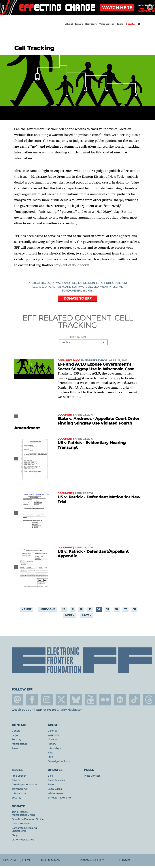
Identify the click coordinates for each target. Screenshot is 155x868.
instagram (47, 700)
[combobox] (83, 342)
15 (108, 609)
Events (52, 785)
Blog (50, 776)
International (19, 793)
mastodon (18, 700)
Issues (79, 24)
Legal (15, 735)
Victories (53, 739)
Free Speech (19, 776)
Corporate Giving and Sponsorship (24, 829)
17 (126, 609)
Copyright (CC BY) (16, 860)
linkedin (120, 700)
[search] (139, 24)
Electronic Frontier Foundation (32, 27)
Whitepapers (55, 793)
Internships (54, 748)
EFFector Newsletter (60, 798)
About (69, 24)
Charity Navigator (69, 710)
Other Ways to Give (23, 840)
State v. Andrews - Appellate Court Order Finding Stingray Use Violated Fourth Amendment (77, 423)
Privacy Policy (92, 860)
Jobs (50, 753)
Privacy (16, 780)
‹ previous (47, 609)
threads (149, 700)
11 (73, 609)
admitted (74, 378)
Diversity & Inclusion (59, 761)
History (52, 744)
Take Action (107, 24)
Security (16, 739)
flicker (105, 700)
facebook (32, 700)
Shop (15, 835)
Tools (120, 24)
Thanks (125, 860)
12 (81, 609)
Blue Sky (76, 700)
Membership (19, 744)
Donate (130, 24)
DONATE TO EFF (78, 298)
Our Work (91, 24)
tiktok (135, 700)
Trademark (50, 860)
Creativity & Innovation (25, 785)
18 (135, 609)
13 (90, 609)
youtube (91, 700)
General (16, 731)
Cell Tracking (96, 322)
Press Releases (56, 780)
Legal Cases (55, 789)
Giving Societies (21, 824)
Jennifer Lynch (96, 360)
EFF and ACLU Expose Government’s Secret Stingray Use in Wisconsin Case (96, 367)
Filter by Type (78, 337)
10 (64, 609)
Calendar (53, 731)
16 (116, 609)
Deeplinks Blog (69, 360)
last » (87, 615)
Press (15, 748)
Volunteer (53, 735)
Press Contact (92, 776)
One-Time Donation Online (28, 819)
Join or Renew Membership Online (23, 813)
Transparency (20, 789)
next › (70, 615)
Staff (50, 757)
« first (27, 609)
